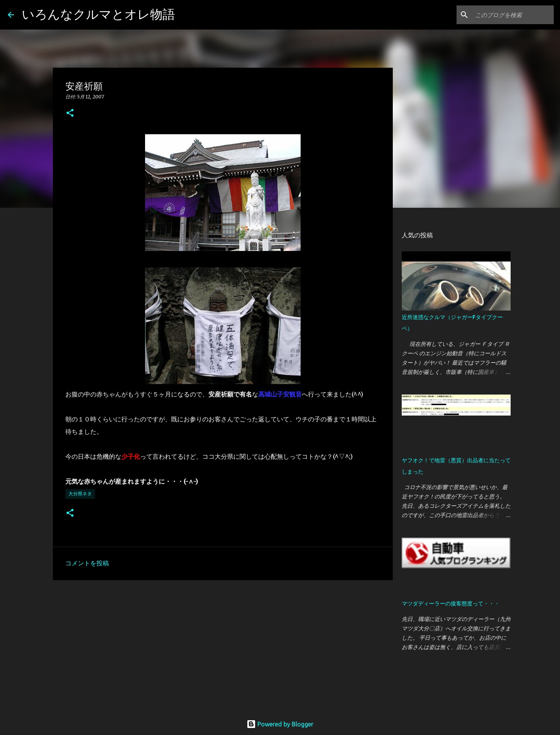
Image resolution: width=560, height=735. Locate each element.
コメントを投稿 (87, 563)
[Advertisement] (223, 646)
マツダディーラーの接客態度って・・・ (451, 603)
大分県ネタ (80, 494)
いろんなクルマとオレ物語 (98, 14)
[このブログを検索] (513, 15)
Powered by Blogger (280, 724)
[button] (70, 113)
